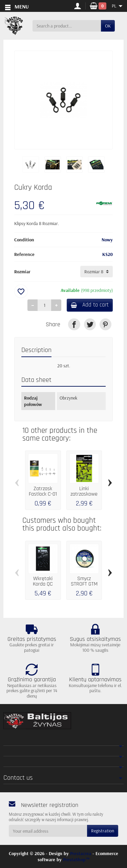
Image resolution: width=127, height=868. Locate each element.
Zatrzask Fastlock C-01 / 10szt (43, 494)
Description (36, 350)
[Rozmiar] (97, 272)
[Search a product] (67, 26)
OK (108, 26)
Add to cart (90, 305)
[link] (74, 324)
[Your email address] (48, 831)
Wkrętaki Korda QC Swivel (43, 584)
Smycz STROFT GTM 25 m (84, 584)
